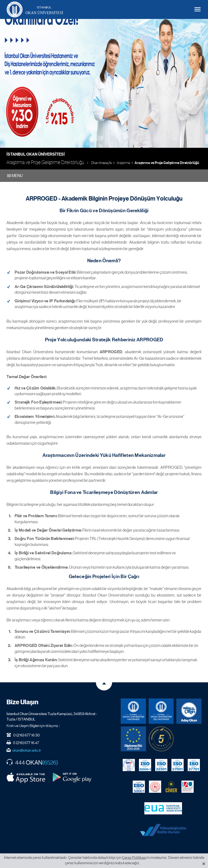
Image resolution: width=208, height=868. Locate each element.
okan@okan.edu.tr (27, 750)
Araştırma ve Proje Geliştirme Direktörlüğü (167, 163)
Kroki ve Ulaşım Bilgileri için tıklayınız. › (33, 726)
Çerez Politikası (134, 857)
